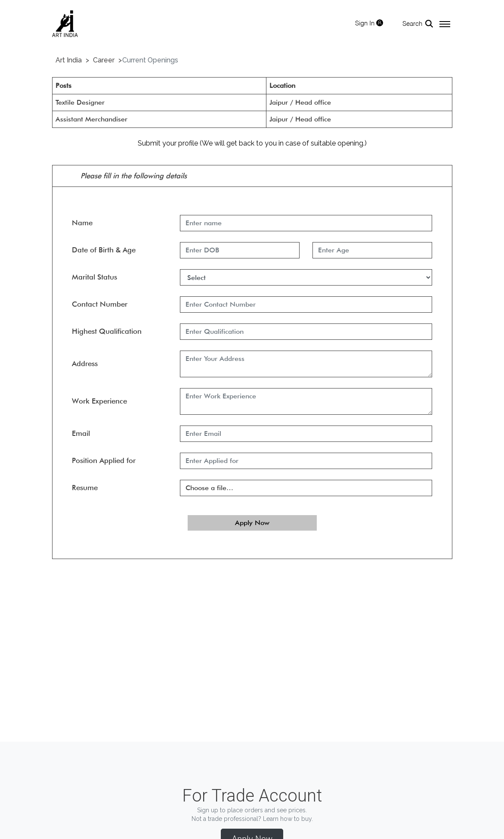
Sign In (369, 23)
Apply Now (252, 523)
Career (104, 60)
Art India (69, 60)
